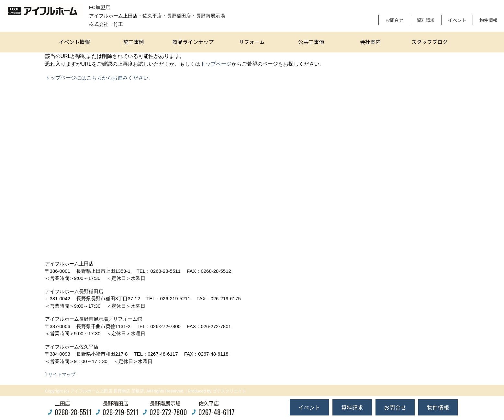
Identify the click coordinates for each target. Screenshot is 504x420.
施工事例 (134, 42)
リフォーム (252, 42)
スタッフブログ (430, 42)
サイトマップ (62, 374)
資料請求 (426, 20)
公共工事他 (311, 42)
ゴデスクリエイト (230, 391)
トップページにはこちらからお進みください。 (99, 78)
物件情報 (488, 20)
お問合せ (394, 20)
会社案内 (370, 42)
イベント (457, 20)
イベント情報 (74, 42)
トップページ (216, 64)
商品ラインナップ (193, 42)
